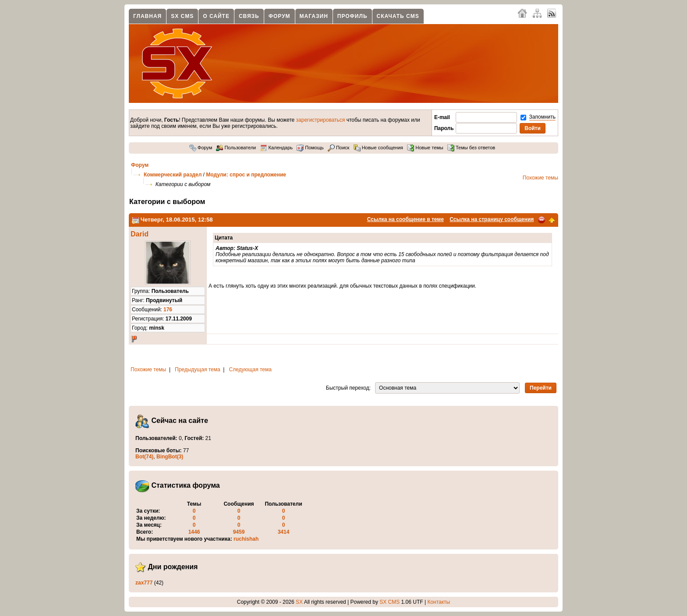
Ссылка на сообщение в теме (405, 219)
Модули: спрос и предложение (246, 175)
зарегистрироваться (321, 120)
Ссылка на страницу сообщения (492, 219)
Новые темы (425, 148)
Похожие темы (540, 178)
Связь (249, 16)
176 (168, 310)
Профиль (352, 16)
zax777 (144, 583)
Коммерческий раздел (173, 175)
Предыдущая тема (198, 370)
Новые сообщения (378, 148)
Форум (280, 16)
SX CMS (182, 16)
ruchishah (246, 539)
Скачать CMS (398, 16)
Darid (140, 234)
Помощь (310, 148)
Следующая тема (250, 370)
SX (299, 602)
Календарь (276, 148)
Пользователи (236, 148)
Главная (147, 16)
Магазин (314, 16)
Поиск (339, 148)
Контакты (439, 602)
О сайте (216, 16)
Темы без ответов (471, 148)
